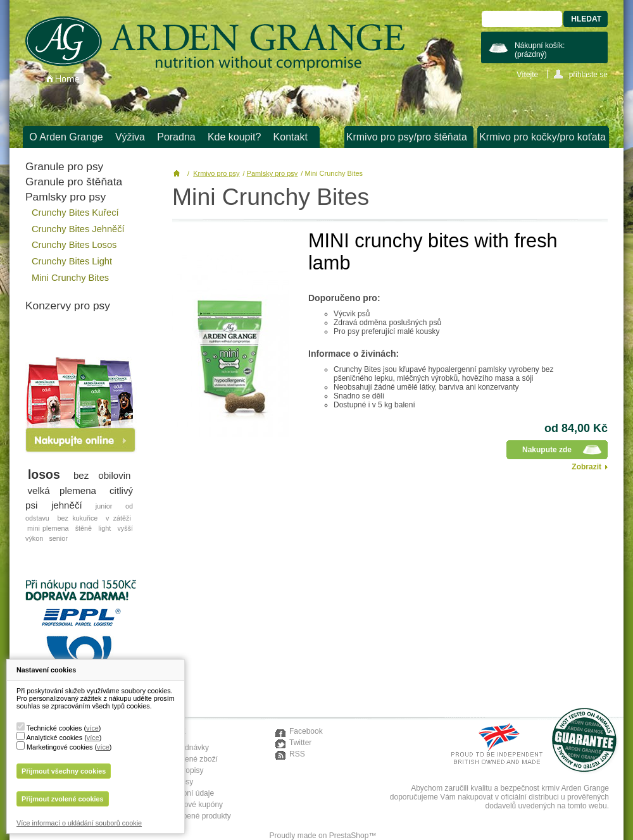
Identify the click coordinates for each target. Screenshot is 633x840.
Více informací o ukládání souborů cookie (79, 823)
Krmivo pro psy (216, 173)
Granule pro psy (64, 166)
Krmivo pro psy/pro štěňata (407, 137)
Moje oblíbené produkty (191, 816)
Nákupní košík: (540, 50)
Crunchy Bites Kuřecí (75, 213)
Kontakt (291, 137)
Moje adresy (172, 782)
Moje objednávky (180, 748)
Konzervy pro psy (68, 306)
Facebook (306, 731)
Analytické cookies (54, 738)
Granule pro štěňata (74, 182)
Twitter (300, 743)
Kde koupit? (235, 137)
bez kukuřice (77, 518)
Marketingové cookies (60, 747)
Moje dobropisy (178, 770)
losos (44, 474)
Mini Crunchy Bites (70, 278)
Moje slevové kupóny (187, 805)
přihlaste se (588, 74)
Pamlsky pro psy (66, 197)
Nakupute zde (547, 450)
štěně (84, 528)
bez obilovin (102, 475)
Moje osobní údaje (183, 793)
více (92, 728)
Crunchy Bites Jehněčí (78, 229)
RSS (297, 754)
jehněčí (67, 505)
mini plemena (48, 528)
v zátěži (118, 518)
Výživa (130, 137)
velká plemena (62, 491)
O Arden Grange (66, 137)
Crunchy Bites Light (72, 261)
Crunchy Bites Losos (74, 245)
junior (104, 506)
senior (58, 538)
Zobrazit (586, 467)
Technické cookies (54, 728)
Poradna (176, 137)
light (104, 528)
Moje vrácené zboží (185, 759)
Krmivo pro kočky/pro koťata (542, 137)
